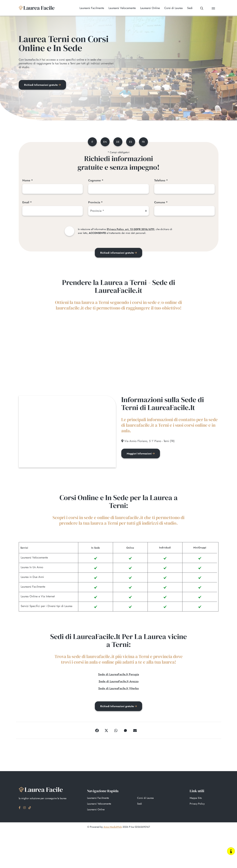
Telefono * (161, 180)
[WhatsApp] (116, 731)
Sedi (140, 804)
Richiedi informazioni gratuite (118, 253)
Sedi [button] (190, 8)
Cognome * (96, 180)
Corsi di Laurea (145, 798)
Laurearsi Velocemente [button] (122, 8)
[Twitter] (106, 731)
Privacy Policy (197, 804)
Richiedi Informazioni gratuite (42, 85)
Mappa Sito (196, 798)
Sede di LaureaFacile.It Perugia (118, 675)
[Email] (53, 211)
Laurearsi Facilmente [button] (92, 8)
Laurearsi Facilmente (98, 798)
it (92, 142)
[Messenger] (125, 731)
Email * (27, 202)
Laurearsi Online (96, 810)
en (105, 142)
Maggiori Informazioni (141, 454)
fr (143, 142)
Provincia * (95, 202)
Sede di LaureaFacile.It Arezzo (119, 682)
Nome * (28, 180)
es (131, 142)
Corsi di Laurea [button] (173, 8)
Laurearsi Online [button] (150, 8)
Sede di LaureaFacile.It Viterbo (118, 689)
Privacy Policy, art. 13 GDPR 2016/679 (130, 229)
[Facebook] (97, 731)
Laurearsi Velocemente (99, 804)
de (118, 142)
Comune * (161, 202)
